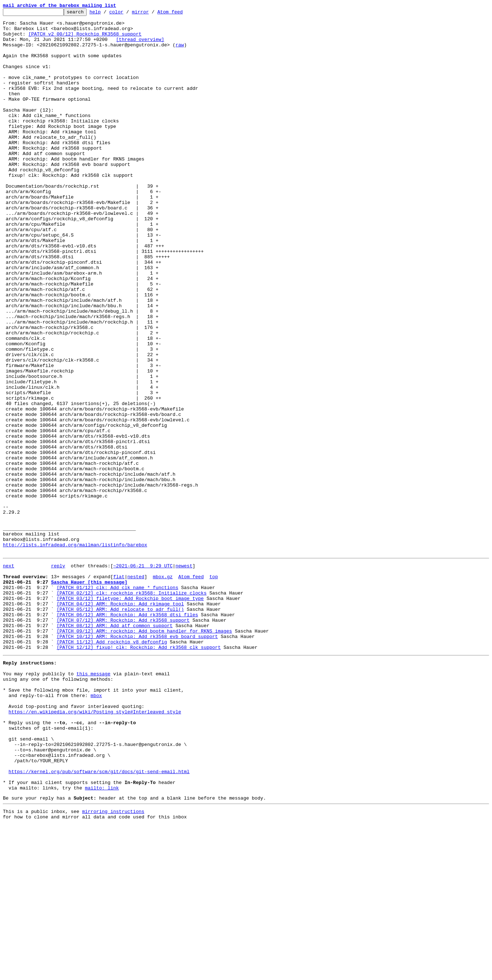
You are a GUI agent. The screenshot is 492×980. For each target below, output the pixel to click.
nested (136, 688)
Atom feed (181, 14)
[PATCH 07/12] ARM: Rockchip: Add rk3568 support (123, 741)
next (9, 675)
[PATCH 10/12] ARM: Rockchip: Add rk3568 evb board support (137, 760)
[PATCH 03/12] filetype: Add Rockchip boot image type (130, 714)
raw (180, 52)
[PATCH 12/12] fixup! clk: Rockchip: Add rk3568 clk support (138, 773)
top (213, 688)
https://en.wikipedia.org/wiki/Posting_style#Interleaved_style (95, 848)
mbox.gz (163, 688)
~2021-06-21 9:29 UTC (143, 675)
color (127, 14)
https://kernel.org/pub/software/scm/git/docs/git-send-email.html (99, 920)
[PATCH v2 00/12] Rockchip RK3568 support (85, 39)
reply (58, 675)
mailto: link (102, 940)
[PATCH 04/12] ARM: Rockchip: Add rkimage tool (120, 721)
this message (94, 803)
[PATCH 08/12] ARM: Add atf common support (115, 747)
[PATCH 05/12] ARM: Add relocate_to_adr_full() (120, 727)
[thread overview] (140, 46)
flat (119, 688)
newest (184, 675)
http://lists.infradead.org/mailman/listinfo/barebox (75, 652)
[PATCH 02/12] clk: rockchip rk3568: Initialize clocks (131, 708)
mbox (96, 829)
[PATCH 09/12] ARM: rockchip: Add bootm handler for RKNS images (144, 754)
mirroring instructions (113, 966)
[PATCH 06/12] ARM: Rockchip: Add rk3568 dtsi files (127, 734)
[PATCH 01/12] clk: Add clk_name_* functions (117, 701)
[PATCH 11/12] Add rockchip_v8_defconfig (112, 767)
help (106, 14)
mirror (152, 14)
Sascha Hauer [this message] (89, 695)
